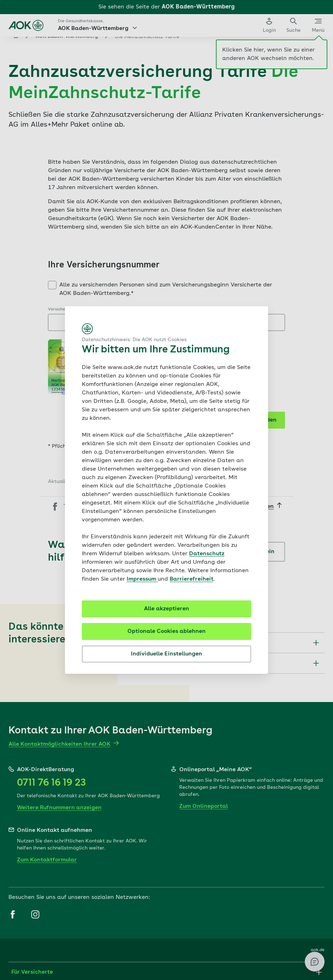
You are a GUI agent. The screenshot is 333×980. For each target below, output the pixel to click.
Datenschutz (207, 554)
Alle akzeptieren (166, 609)
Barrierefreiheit (192, 579)
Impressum (142, 579)
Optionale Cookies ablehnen (166, 631)
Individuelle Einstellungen (166, 654)
